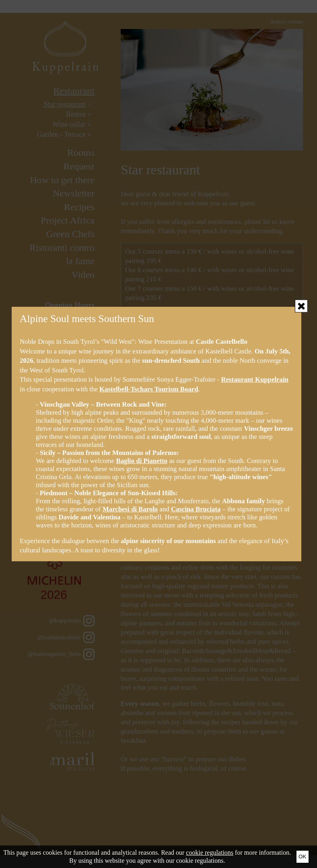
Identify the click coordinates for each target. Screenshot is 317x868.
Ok (302, 857)
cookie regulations (210, 852)
